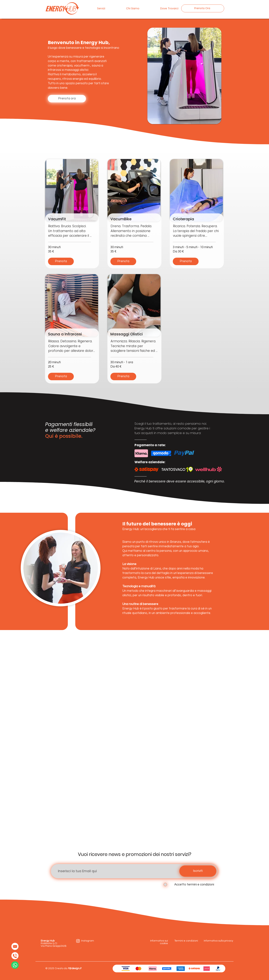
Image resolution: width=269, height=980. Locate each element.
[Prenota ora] (67, 99)
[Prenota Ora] (203, 8)
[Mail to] (15, 946)
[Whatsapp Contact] (15, 965)
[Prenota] (61, 261)
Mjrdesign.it (75, 968)
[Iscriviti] (198, 871)
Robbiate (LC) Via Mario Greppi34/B (54, 943)
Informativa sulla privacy (218, 941)
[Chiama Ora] (15, 956)
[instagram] (78, 941)
